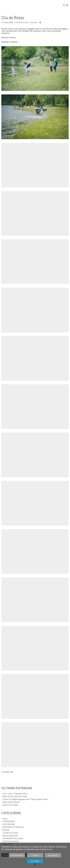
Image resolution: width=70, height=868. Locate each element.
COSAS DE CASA (21, 22)
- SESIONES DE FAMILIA (12, 827)
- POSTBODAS (8, 824)
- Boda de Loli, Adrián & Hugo (14, 796)
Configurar (35, 855)
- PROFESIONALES (10, 841)
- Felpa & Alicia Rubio (11, 802)
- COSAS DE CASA (9, 833)
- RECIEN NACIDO (10, 836)
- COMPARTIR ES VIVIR (12, 838)
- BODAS (5, 830)
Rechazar (53, 856)
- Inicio (4, 819)
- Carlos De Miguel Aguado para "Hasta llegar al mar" (25, 799)
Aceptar (35, 861)
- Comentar (33, 22)
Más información (17, 855)
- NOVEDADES (8, 821)
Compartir (7, 772)
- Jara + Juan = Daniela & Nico (14, 793)
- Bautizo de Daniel (10, 805)
